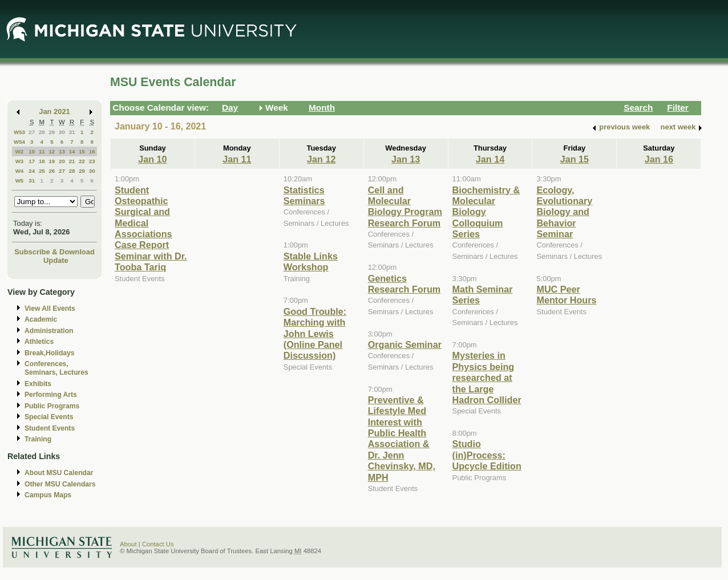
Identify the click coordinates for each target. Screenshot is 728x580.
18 (42, 161)
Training (38, 439)
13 (62, 151)
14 (72, 151)
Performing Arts (51, 395)
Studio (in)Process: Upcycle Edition (487, 455)
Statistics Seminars (304, 195)
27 (32, 132)
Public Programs (52, 406)
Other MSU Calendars (60, 484)
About (128, 544)
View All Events (50, 309)
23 (92, 161)
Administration (49, 331)
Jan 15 (575, 159)
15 (82, 151)
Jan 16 (659, 159)
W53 (19, 132)
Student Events (50, 428)
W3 (20, 161)
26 (52, 171)
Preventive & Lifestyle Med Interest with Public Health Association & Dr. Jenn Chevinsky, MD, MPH (402, 439)
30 (62, 132)
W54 (19, 142)
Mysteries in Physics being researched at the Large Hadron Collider (487, 378)
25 (42, 171)
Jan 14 (490, 159)
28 (42, 132)
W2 (20, 151)
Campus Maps (48, 495)
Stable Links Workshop (311, 261)
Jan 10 (152, 159)
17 (32, 161)
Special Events (49, 417)
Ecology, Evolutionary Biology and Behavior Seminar (564, 212)
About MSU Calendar (59, 473)
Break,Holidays (50, 353)
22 (82, 161)
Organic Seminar (405, 344)
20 (62, 161)
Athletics (39, 342)
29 (52, 132)
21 (72, 161)
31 (72, 132)
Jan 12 (321, 159)
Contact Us (158, 544)
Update (56, 260)
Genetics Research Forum (405, 284)
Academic (41, 319)
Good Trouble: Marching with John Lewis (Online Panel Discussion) (315, 334)
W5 (20, 181)
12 (52, 151)
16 (92, 151)
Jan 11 (237, 159)
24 (32, 171)
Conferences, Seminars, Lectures (56, 368)
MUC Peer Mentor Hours (566, 295)
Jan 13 (406, 159)
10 (32, 151)
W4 (20, 171)
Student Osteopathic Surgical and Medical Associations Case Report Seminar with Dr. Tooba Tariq (151, 229)
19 (52, 161)
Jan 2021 (54, 111)
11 (42, 151)
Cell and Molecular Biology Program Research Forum (405, 206)
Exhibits (38, 384)
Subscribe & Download (54, 252)
